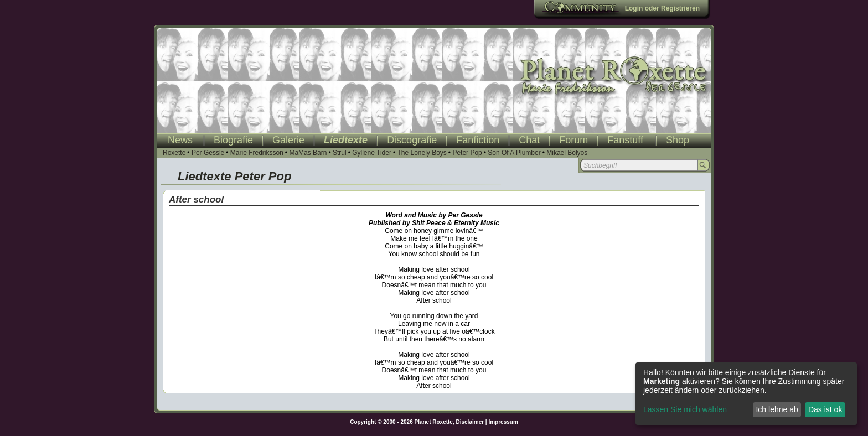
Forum (573, 140)
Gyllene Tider (372, 153)
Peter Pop (467, 153)
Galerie (288, 140)
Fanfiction (478, 140)
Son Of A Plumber (514, 153)
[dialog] (746, 394)
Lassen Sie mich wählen (685, 409)
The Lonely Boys (422, 153)
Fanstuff (625, 140)
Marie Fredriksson (257, 153)
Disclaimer (470, 422)
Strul (340, 153)
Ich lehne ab (777, 409)
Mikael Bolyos (567, 153)
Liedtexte (346, 140)
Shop (678, 140)
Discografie (412, 140)
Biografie (233, 140)
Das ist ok (825, 409)
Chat (529, 140)
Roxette (174, 153)
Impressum (503, 422)
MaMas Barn (308, 153)
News (180, 140)
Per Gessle (208, 153)
